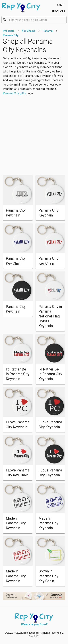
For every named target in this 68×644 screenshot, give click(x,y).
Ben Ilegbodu (31, 633)
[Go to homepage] (21, 8)
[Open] (65, 20)
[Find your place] (61, 5)
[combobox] (34, 19)
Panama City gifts (14, 93)
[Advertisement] (34, 135)
